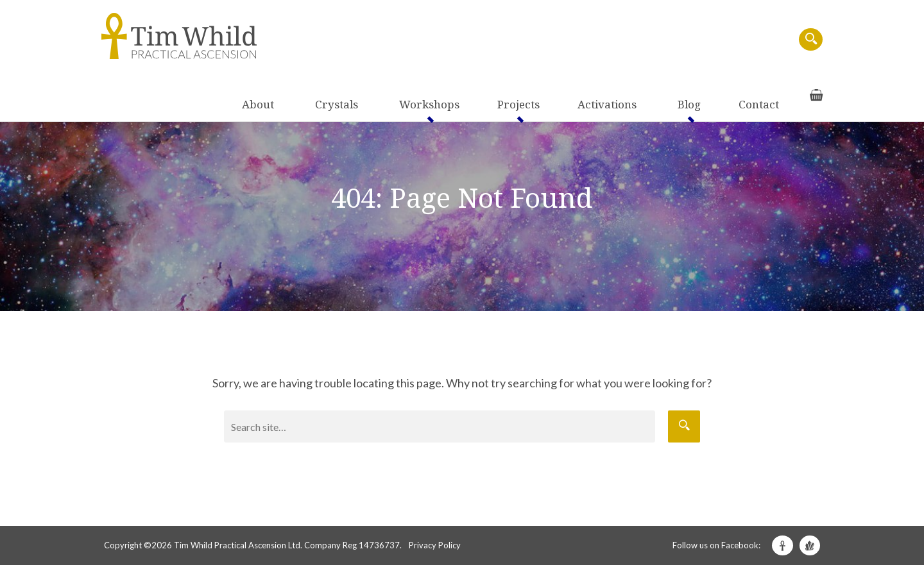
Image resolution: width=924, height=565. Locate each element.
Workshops (509, 40)
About (397, 40)
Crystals (446, 40)
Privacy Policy (435, 545)
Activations (635, 40)
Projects (572, 40)
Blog (687, 40)
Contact (731, 40)
